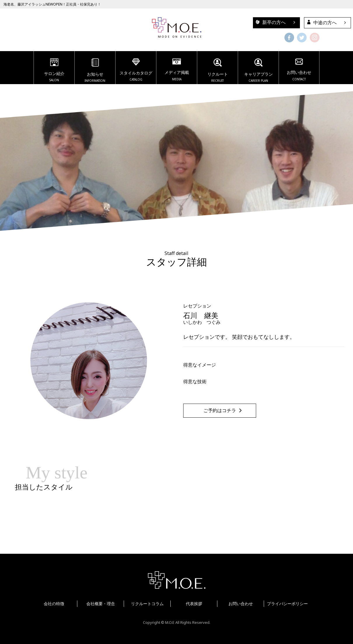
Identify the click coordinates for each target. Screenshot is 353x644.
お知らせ (95, 71)
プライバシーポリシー (287, 604)
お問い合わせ (299, 70)
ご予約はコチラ (220, 410)
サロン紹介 (54, 71)
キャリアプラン (258, 71)
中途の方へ (320, 22)
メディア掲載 (177, 70)
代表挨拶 (194, 604)
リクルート (217, 71)
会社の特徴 (54, 604)
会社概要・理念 (101, 604)
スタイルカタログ (136, 71)
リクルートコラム (147, 604)
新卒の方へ (269, 22)
